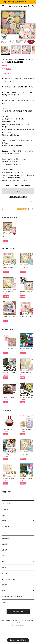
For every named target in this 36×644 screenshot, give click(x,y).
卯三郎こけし (6, 585)
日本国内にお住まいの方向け (18, 197)
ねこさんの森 (6, 498)
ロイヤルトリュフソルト (8, 579)
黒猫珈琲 (4, 544)
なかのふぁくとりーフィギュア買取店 (13, 597)
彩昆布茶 (4, 550)
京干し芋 (4, 573)
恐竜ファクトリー (7, 503)
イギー (4, 556)
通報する (32, 202)
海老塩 (4, 567)
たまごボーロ (6, 527)
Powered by (18, 626)
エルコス (4, 591)
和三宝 (4, 521)
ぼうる (4, 562)
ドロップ (4, 532)
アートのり (5, 509)
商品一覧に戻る (18, 612)
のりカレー (5, 515)
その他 (4, 602)
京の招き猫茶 (6, 538)
